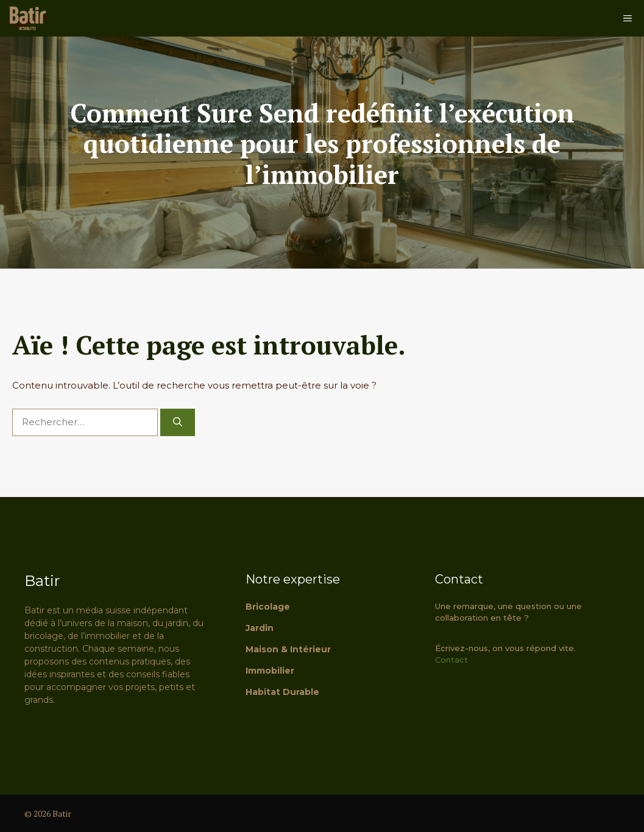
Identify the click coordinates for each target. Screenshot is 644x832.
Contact (451, 660)
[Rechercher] (178, 422)
